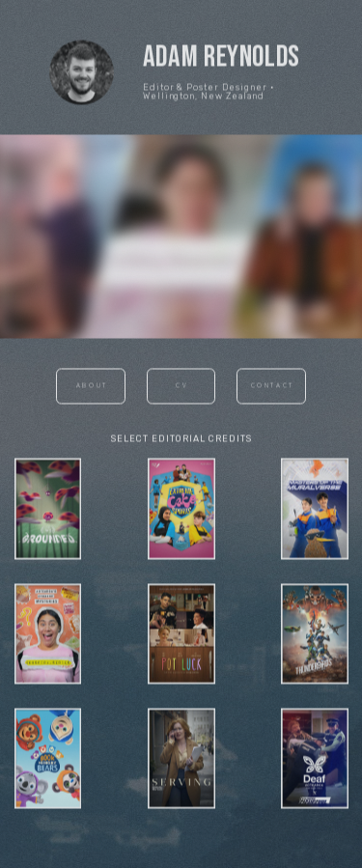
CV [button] (182, 389)
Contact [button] (273, 389)
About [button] (92, 389)
